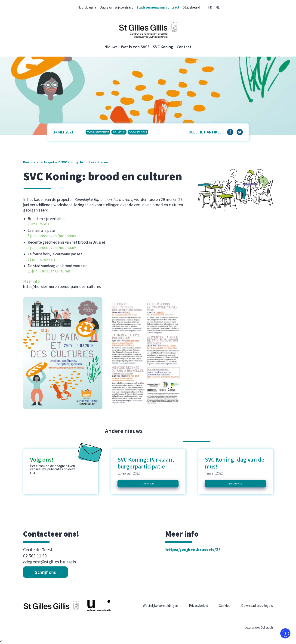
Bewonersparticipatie (98, 132)
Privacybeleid (199, 606)
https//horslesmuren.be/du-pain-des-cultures (62, 286)
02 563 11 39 (35, 556)
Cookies (225, 606)
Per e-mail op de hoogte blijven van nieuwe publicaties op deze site (53, 469)
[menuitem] (210, 7)
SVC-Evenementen (138, 132)
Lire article (148, 484)
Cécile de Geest (38, 550)
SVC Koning (163, 47)
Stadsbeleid (191, 7)
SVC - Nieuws (119, 132)
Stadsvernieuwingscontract (158, 7)
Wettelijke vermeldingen (160, 606)
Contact (184, 47)
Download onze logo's (257, 606)
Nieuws (111, 47)
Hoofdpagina (87, 7)
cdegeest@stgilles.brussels (49, 562)
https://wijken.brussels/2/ (193, 550)
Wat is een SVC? (135, 47)
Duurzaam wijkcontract (116, 7)
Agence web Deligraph (259, 627)
